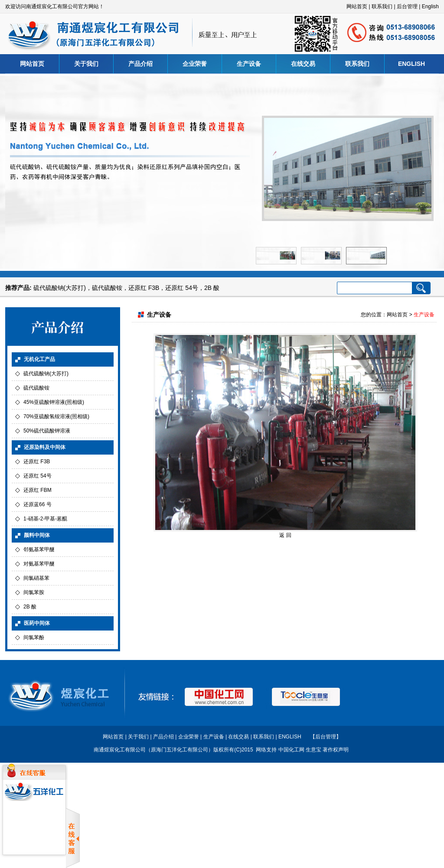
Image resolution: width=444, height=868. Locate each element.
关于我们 (86, 64)
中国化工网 (291, 750)
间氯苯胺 (34, 592)
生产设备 (249, 64)
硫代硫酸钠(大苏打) (60, 288)
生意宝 (313, 750)
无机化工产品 (39, 359)
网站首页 (357, 7)
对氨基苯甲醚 (39, 564)
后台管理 (407, 7)
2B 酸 (212, 288)
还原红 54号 (181, 288)
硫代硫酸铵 (107, 288)
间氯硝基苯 (36, 578)
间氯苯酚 (34, 637)
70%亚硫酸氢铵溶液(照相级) (56, 416)
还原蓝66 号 (38, 504)
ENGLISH (411, 64)
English (430, 7)
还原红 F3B (144, 288)
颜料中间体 (37, 535)
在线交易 (303, 64)
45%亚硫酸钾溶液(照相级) (54, 402)
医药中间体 (37, 623)
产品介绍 (140, 64)
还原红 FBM (38, 490)
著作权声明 (336, 750)
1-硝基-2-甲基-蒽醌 (45, 519)
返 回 (285, 535)
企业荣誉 (195, 64)
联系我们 (382, 7)
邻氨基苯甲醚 (39, 549)
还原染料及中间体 (45, 447)
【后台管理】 (326, 737)
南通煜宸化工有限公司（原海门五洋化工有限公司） (153, 750)
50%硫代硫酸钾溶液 (47, 431)
